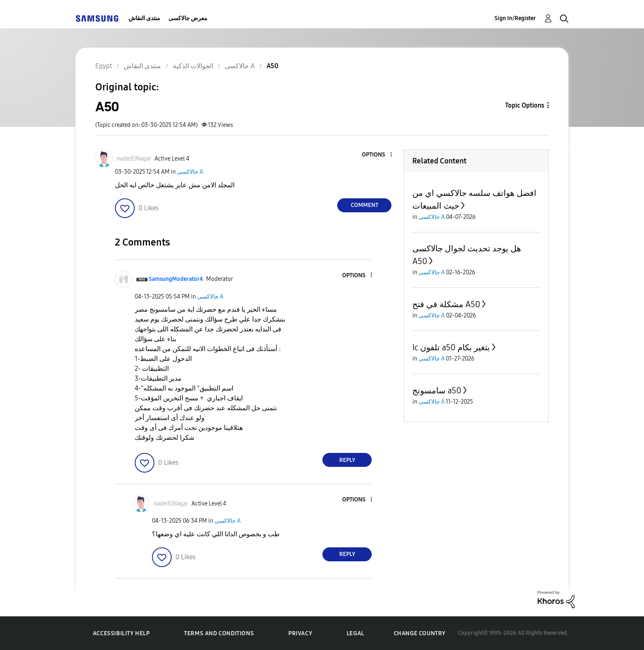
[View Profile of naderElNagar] (134, 159)
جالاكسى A (190, 172)
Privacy (300, 633)
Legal (355, 633)
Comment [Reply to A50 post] (365, 205)
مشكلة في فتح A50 (446, 304)
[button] (377, 155)
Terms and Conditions (219, 633)
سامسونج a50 (437, 390)
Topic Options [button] (525, 105)
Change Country (420, 633)
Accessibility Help (121, 633)
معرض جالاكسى (188, 18)
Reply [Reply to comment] (347, 460)
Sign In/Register (515, 18)
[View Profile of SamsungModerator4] (176, 279)
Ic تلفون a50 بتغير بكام (451, 347)
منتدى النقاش (144, 18)
